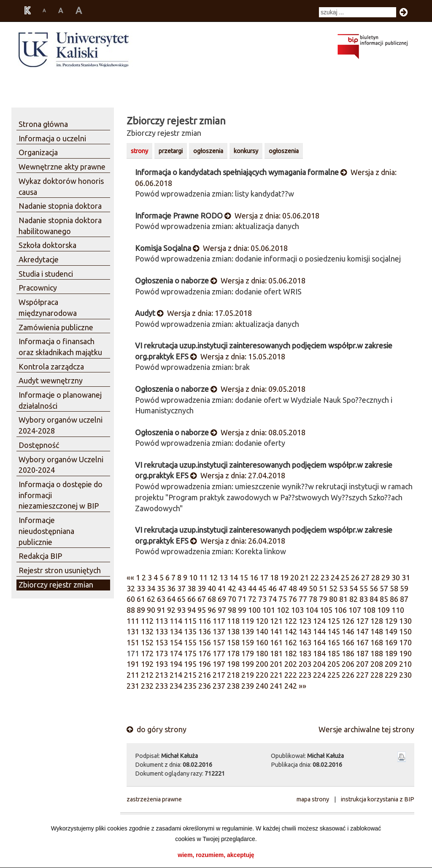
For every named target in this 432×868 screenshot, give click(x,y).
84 (374, 599)
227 (362, 675)
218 (233, 675)
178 (233, 653)
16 (254, 577)
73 (262, 599)
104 (312, 610)
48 (293, 588)
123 (305, 621)
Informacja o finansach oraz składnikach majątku (60, 347)
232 (147, 686)
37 (181, 588)
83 (364, 599)
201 (276, 664)
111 (133, 621)
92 (171, 610)
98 (232, 610)
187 (362, 653)
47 (283, 588)
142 (291, 631)
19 (284, 577)
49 (303, 588)
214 (176, 675)
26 (355, 577)
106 (340, 610)
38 (192, 588)
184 (319, 653)
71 (242, 599)
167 (362, 642)
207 (362, 664)
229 (391, 675)
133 (162, 631)
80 (333, 599)
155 (190, 642)
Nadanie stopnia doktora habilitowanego (60, 226)
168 (377, 642)
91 (161, 610)
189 (391, 653)
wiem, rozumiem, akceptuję (216, 855)
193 (162, 664)
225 (334, 675)
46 (273, 588)
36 (171, 588)
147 (362, 631)
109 (383, 610)
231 (133, 686)
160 (262, 642)
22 (315, 577)
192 (147, 664)
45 (262, 588)
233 (162, 686)
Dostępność (39, 445)
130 (405, 621)
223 (305, 675)
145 (334, 631)
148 (377, 631)
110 (398, 610)
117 (219, 621)
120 (262, 621)
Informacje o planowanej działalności (60, 400)
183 (305, 653)
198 (233, 664)
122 (291, 621)
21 (305, 577)
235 (190, 686)
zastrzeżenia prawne (154, 799)
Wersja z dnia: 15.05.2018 (238, 356)
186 (348, 653)
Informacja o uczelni (52, 138)
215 (190, 675)
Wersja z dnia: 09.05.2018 (258, 389)
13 (224, 577)
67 (202, 599)
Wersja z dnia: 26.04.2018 (238, 541)
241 (276, 686)
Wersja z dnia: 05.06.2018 (272, 216)
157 (219, 642)
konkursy (246, 151)
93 (181, 610)
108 (369, 610)
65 (181, 599)
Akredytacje (39, 259)
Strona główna (43, 124)
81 (343, 599)
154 (176, 642)
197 (219, 664)
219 (248, 675)
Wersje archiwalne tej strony (366, 729)
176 (205, 653)
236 (205, 686)
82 (354, 599)
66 (192, 599)
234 (176, 686)
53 (343, 588)
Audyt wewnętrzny (51, 380)
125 (334, 621)
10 (193, 577)
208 (377, 664)
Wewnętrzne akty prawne (62, 167)
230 (405, 675)
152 (147, 642)
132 (147, 631)
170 (405, 642)
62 (151, 599)
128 (377, 621)
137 (219, 631)
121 (276, 621)
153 (162, 642)
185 (334, 653)
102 (283, 610)
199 (248, 664)
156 (205, 642)
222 (291, 675)
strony (139, 151)
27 (365, 577)
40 (212, 588)
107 (355, 610)
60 (131, 599)
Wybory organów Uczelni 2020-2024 (61, 465)
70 (232, 599)
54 (354, 588)
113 (162, 621)
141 (276, 631)
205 (334, 664)
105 (326, 610)
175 (190, 653)
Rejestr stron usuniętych (60, 570)
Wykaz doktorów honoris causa (61, 186)
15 (244, 577)
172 (147, 653)
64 (171, 599)
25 (345, 577)
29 (386, 577)
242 (291, 686)
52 (333, 588)
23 (325, 577)
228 (377, 675)
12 (213, 577)
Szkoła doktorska (47, 245)
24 (335, 577)
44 (252, 588)
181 (276, 653)
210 (405, 664)
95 (202, 610)
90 (151, 610)
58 (394, 588)
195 (190, 664)
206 (348, 664)
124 (319, 621)
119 (248, 621)
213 (162, 675)
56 (374, 588)
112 (147, 621)
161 (276, 642)
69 (222, 599)
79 (323, 599)
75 (283, 599)
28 (375, 577)
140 (262, 631)
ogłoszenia (208, 151)
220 (262, 675)
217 (219, 675)
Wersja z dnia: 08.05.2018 (258, 432)
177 (219, 653)
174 (176, 653)
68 (212, 599)
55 (364, 588)
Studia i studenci (46, 274)
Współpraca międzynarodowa (48, 307)
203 (305, 664)
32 (131, 588)
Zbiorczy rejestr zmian (56, 585)
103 (297, 610)
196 (205, 664)
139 (248, 631)
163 (305, 642)
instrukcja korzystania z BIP (378, 799)
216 (205, 675)
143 (305, 631)
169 (391, 642)
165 (334, 642)
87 (404, 599)
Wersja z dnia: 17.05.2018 (204, 313)
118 (233, 621)
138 (233, 631)
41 (222, 588)
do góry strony (157, 729)
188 (377, 653)
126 (348, 621)
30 (396, 577)
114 (176, 621)
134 (176, 631)
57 (384, 588)
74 (273, 599)
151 (133, 642)
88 (131, 610)
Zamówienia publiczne (56, 327)
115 (190, 621)
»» (302, 686)
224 (319, 675)
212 (147, 675)
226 (348, 675)
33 (141, 588)
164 (319, 642)
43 (242, 588)
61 (141, 599)
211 (133, 675)
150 (405, 631)
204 (319, 664)
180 (262, 653)
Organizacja (38, 152)
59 (404, 588)
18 (274, 577)
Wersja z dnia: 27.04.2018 (238, 475)
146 (348, 631)
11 (203, 577)
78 (313, 599)
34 (151, 588)
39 (202, 588)
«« (130, 577)
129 (391, 621)
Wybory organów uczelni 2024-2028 (61, 425)
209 (391, 664)
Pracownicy (38, 288)
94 (192, 610)
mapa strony (313, 799)
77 (303, 599)
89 (141, 610)
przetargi (171, 151)
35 (161, 588)
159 (248, 642)
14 (234, 577)
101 (269, 610)
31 (406, 577)
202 (291, 664)
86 (394, 599)
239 (248, 686)
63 (161, 599)
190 (405, 653)
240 (262, 686)
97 (222, 610)
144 (319, 631)
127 (362, 621)
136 (205, 631)
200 (262, 664)
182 (291, 653)
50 (313, 588)
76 (293, 599)
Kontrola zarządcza (51, 367)
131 (133, 631)
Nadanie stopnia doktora (60, 206)
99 (242, 610)
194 (176, 664)
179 (248, 653)
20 (294, 577)
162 (291, 642)
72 (252, 599)
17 (264, 577)
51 (323, 588)
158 (233, 642)
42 (232, 588)
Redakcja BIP (40, 556)
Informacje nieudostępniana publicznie (46, 531)
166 (348, 642)
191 (133, 664)
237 (219, 686)
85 (384, 599)
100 (254, 610)
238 (233, 686)
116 (205, 621)
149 (391, 631)
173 (162, 653)
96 (212, 610)
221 (276, 675)
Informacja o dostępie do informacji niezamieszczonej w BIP (61, 495)
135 (190, 631)
